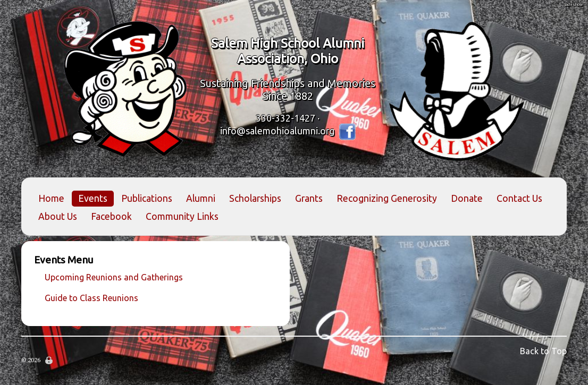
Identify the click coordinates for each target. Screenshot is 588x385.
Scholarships (255, 198)
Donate (467, 198)
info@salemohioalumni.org (277, 130)
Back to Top (543, 351)
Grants (309, 198)
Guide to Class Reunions (91, 298)
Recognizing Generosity (387, 198)
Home (51, 198)
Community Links (182, 216)
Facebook (111, 216)
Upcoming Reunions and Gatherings (114, 277)
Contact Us (519, 198)
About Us (58, 216)
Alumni (201, 198)
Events (93, 198)
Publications (147, 198)
